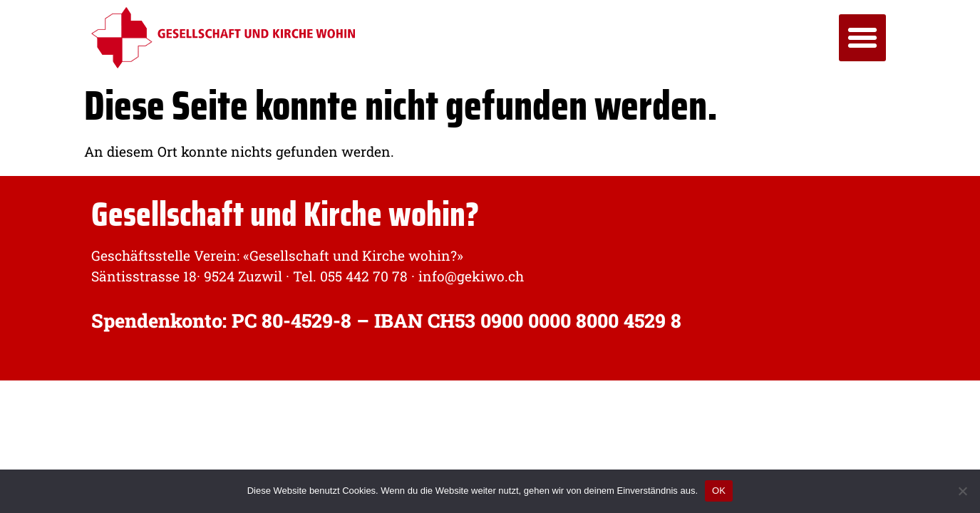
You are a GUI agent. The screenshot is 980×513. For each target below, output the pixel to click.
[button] (862, 38)
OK (719, 491)
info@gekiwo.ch (469, 276)
